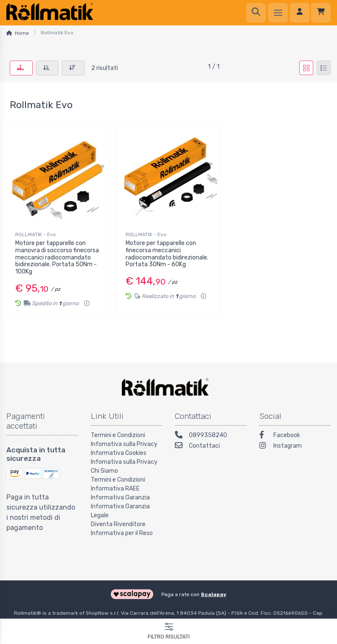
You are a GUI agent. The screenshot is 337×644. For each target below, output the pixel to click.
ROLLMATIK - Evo (36, 234)
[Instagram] (295, 447)
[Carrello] (321, 13)
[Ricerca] (256, 13)
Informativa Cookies (119, 453)
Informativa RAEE (115, 489)
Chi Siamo (104, 471)
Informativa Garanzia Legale (120, 511)
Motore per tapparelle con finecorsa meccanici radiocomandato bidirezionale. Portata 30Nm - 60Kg (167, 254)
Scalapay (213, 594)
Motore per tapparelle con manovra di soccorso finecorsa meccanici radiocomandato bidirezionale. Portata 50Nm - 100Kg (57, 257)
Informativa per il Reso (122, 533)
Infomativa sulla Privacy (124, 444)
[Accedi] (300, 13)
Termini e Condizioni (118, 435)
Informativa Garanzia (120, 498)
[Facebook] (295, 436)
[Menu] (278, 13)
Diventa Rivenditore (118, 524)
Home (22, 33)
